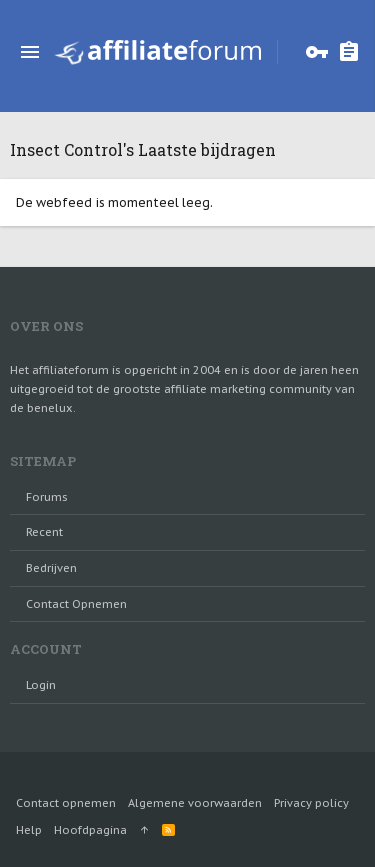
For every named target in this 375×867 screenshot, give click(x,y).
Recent (44, 532)
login (41, 685)
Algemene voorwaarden (195, 803)
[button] (30, 52)
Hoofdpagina (90, 830)
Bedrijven (51, 568)
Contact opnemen (76, 604)
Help (29, 830)
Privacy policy (311, 803)
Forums (47, 497)
